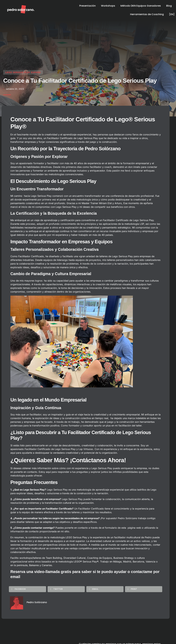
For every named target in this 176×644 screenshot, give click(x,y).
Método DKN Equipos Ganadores (141, 6)
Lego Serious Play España (23, 73)
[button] (27, 589)
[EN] (172, 14)
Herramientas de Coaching (147, 14)
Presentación (87, 6)
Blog (169, 6)
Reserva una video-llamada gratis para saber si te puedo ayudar (68, 572)
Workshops (108, 6)
